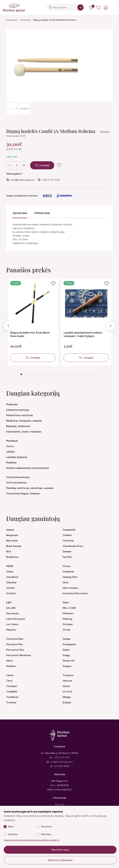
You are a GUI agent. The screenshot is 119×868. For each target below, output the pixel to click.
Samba (66, 639)
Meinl (66, 602)
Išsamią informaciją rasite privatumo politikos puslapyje (31, 840)
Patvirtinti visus (60, 850)
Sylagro (67, 666)
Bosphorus (12, 557)
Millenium (68, 613)
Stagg (66, 655)
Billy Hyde (12, 541)
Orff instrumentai (16, 483)
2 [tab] (25, 374)
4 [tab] (33, 374)
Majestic (11, 630)
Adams (10, 530)
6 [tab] (41, 374)
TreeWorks (12, 697)
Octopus (68, 624)
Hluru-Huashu (70, 588)
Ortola (66, 630)
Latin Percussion (16, 619)
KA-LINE (11, 608)
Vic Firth (67, 692)
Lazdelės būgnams (17, 457)
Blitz (9, 551)
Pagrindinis (12, 20)
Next (111, 327)
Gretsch (11, 593)
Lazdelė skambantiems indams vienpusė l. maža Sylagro (83, 334)
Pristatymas (42, 213)
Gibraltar (11, 582)
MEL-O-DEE (69, 608)
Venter (66, 686)
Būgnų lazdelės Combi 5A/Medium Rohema (55, 20)
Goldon (11, 588)
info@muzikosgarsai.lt (23, 180)
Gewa (10, 572)
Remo (9, 661)
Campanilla (69, 530)
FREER (10, 566)
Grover (67, 566)
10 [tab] (57, 374)
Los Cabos (12, 624)
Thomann (12, 686)
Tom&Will (12, 692)
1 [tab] (21, 374)
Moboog (67, 619)
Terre (9, 681)
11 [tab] (62, 374)
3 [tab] (29, 374)
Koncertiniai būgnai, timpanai (23, 493)
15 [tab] (78, 374)
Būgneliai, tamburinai (18, 426)
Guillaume (68, 572)
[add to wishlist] (59, 165)
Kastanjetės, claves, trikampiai (24, 432)
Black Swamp (14, 546)
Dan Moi (67, 557)
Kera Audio (13, 613)
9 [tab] (53, 374)
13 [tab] (70, 374)
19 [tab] (94, 374)
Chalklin (67, 535)
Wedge (67, 697)
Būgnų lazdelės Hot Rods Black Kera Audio (30, 334)
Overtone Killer (15, 639)
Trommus (68, 675)
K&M (9, 602)
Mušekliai (11, 463)
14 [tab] (74, 374)
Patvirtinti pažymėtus (60, 860)
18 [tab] (90, 374)
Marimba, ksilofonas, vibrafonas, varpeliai (30, 488)
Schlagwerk (69, 644)
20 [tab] (98, 374)
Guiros (10, 446)
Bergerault (12, 535)
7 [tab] (45, 374)
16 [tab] (82, 374)
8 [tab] (49, 374)
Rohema (105, 131)
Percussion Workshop (19, 655)
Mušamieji (25, 20)
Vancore (67, 681)
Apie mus (60, 804)
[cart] (91, 8)
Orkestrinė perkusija (18, 477)
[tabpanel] (33, 322)
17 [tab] (86, 374)
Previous (8, 327)
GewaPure (12, 577)
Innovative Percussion (75, 593)
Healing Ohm (70, 577)
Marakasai (12, 441)
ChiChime (68, 541)
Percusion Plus (14, 644)
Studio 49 (68, 661)
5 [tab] (37, 374)
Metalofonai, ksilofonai (20, 415)
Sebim (66, 650)
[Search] (80, 7)
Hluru (66, 582)
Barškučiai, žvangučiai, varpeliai (24, 421)
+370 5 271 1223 (51, 180)
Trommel (11, 702)
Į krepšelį (44, 165)
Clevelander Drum (73, 546)
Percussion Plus (15, 650)
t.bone (10, 675)
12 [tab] (66, 374)
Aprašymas (20, 213)
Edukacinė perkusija (18, 410)
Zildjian (67, 702)
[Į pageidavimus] (53, 283)
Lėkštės (11, 452)
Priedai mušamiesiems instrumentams (28, 468)
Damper (67, 551)
